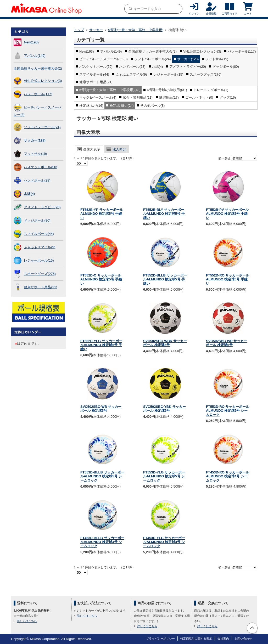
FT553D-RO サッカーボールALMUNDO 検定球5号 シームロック (228, 411)
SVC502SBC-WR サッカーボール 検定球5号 (227, 343)
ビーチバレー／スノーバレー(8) (104, 59)
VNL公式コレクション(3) (43, 81)
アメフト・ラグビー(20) (42, 207)
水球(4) (29, 194)
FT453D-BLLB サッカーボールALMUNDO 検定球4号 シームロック (102, 542)
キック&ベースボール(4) (98, 97)
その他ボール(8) (153, 106)
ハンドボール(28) (37, 180)
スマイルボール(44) (39, 234)
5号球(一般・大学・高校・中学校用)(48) (110, 90)
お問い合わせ (243, 639)
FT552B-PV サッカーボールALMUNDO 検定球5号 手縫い (227, 214)
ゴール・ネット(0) (199, 97)
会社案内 (223, 639)
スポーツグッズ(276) (40, 274)
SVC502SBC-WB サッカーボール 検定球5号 (101, 409)
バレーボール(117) (38, 94)
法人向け (119, 149)
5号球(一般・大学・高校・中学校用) (136, 30)
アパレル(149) (35, 56)
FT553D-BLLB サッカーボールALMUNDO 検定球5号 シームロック (102, 476)
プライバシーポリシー (160, 639)
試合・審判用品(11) (138, 97)
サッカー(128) (35, 140)
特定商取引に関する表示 (196, 639)
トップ (79, 30)
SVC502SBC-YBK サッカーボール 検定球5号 (164, 409)
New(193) (31, 42)
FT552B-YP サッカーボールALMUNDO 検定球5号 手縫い (102, 214)
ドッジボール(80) (37, 220)
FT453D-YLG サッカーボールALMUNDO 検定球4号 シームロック (164, 542)
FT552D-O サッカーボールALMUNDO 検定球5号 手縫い (101, 279)
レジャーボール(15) (39, 260)
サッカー (96, 30)
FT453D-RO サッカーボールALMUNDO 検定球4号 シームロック (228, 476)
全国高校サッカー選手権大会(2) (38, 68)
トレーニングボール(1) (211, 90)
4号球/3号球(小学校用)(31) (167, 90)
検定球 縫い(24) (122, 106)
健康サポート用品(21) (40, 287)
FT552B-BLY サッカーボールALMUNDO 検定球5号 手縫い (164, 214)
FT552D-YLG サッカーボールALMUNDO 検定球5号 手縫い (101, 345)
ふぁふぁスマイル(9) (40, 247)
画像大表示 (92, 149)
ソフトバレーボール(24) (42, 127)
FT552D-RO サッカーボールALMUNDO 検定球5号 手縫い (228, 279)
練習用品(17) (169, 97)
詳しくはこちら (27, 621)
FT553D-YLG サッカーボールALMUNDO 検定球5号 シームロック (164, 476)
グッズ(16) (228, 97)
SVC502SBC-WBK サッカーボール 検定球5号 (165, 343)
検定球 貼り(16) (91, 106)
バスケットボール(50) (40, 167)
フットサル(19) (35, 154)
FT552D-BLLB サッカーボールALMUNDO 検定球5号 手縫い (165, 279)
